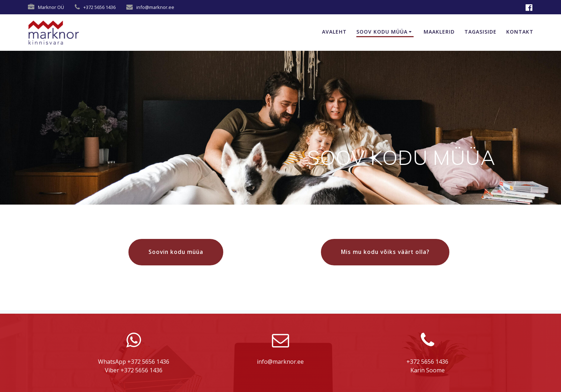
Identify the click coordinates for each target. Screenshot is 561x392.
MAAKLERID (439, 32)
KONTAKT (520, 32)
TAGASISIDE (480, 32)
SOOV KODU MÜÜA (382, 32)
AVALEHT (334, 32)
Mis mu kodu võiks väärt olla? (385, 252)
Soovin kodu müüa (176, 252)
